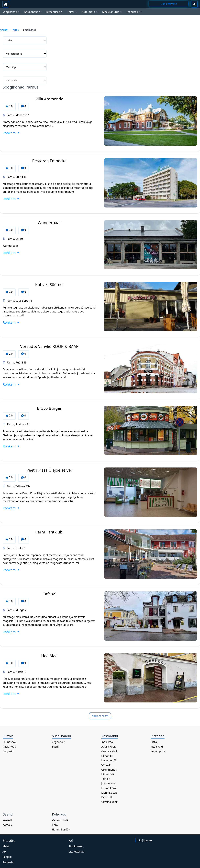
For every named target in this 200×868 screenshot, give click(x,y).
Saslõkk (106, 765)
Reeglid (7, 857)
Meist (6, 846)
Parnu (16, 30)
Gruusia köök (109, 751)
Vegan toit (58, 742)
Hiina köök (108, 774)
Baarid (8, 814)
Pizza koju (157, 747)
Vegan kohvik (60, 820)
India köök (108, 742)
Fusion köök (109, 788)
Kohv (55, 825)
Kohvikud (59, 814)
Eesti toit (107, 797)
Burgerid (8, 751)
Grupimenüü (109, 770)
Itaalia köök (108, 747)
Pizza (154, 742)
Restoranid (110, 736)
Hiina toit (107, 756)
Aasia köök (9, 747)
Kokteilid (8, 820)
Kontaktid (8, 862)
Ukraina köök (109, 802)
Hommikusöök (61, 829)
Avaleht (4, 30)
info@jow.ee (144, 840)
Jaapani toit (108, 783)
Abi (4, 852)
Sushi (55, 747)
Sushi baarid (62, 736)
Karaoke (8, 825)
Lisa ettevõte (77, 852)
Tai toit (105, 779)
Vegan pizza (158, 751)
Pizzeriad (158, 736)
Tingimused (76, 846)
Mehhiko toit (109, 793)
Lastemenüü (109, 760)
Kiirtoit (8, 736)
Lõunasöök (9, 742)
